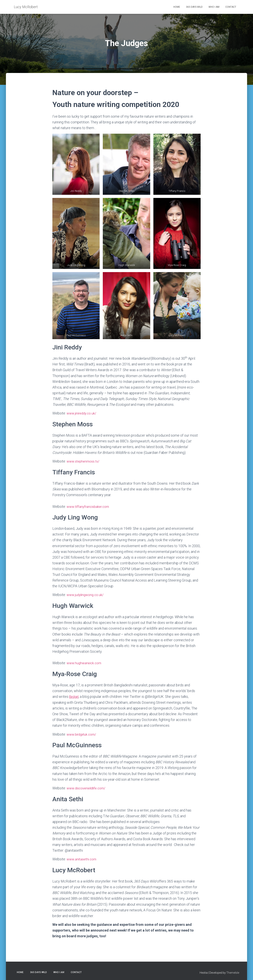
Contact (231, 7)
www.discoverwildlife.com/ (88, 787)
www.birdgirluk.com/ (82, 733)
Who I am (214, 7)
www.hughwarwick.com (85, 662)
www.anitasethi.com (82, 858)
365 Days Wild (194, 7)
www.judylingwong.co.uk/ (86, 594)
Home (177, 7)
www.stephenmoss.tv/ (84, 461)
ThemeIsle (233, 971)
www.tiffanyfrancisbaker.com (89, 506)
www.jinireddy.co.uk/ (82, 413)
